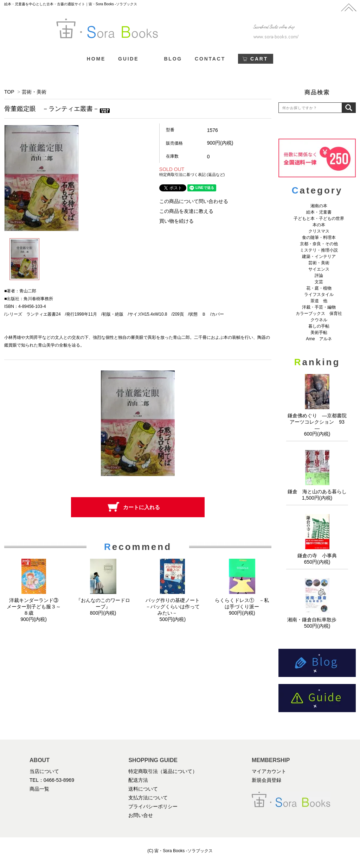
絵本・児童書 (319, 212)
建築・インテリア (319, 256)
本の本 (319, 225)
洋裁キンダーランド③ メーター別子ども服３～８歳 (35, 607)
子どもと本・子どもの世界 (319, 218)
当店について (44, 771)
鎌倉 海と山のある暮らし (317, 492)
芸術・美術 (34, 92)
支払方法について (148, 798)
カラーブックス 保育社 (319, 313)
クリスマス (319, 231)
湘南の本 (319, 206)
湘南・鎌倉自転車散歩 (317, 620)
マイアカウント (269, 771)
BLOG (173, 59)
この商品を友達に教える (186, 211)
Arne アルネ (319, 339)
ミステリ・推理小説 (319, 250)
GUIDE (128, 59)
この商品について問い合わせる (194, 201)
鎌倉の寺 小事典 (317, 556)
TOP (9, 92)
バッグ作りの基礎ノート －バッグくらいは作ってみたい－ (175, 607)
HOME (96, 59)
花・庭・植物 (319, 288)
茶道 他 (319, 301)
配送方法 (138, 780)
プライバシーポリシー (153, 806)
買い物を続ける (176, 221)
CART (259, 59)
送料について (143, 789)
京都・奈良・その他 (319, 244)
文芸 (319, 282)
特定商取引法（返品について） (163, 771)
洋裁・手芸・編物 (321, 307)
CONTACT (210, 59)
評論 (319, 275)
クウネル (319, 320)
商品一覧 (39, 789)
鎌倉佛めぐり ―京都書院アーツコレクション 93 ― (319, 422)
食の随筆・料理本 (319, 237)
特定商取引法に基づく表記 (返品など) (192, 175)
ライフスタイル (319, 294)
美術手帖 (319, 332)
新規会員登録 (266, 780)
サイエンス (319, 269)
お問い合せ (141, 815)
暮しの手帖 (319, 326)
